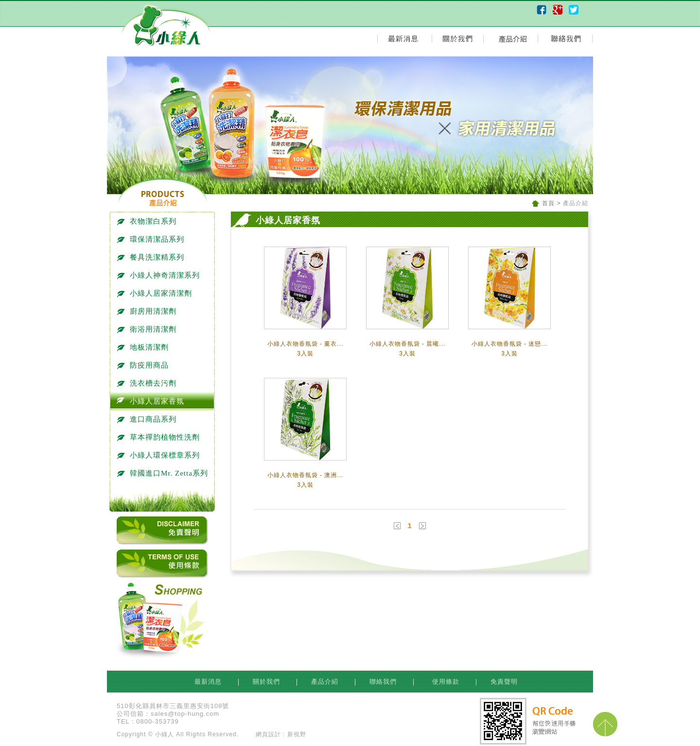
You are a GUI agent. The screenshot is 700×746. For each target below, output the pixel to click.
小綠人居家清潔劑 (156, 293)
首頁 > (551, 203)
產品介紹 (326, 682)
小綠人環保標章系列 (160, 455)
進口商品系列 (149, 419)
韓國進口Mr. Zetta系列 (164, 473)
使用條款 (445, 682)
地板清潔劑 (145, 347)
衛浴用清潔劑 (149, 329)
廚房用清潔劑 (149, 311)
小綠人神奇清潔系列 (160, 275)
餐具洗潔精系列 (152, 257)
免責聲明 (504, 682)
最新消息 (209, 682)
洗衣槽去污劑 (149, 383)
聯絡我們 (384, 682)
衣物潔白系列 (149, 221)
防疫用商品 (145, 365)
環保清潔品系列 (152, 239)
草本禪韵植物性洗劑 (160, 437)
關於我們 (268, 682)
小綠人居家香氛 (152, 401)
